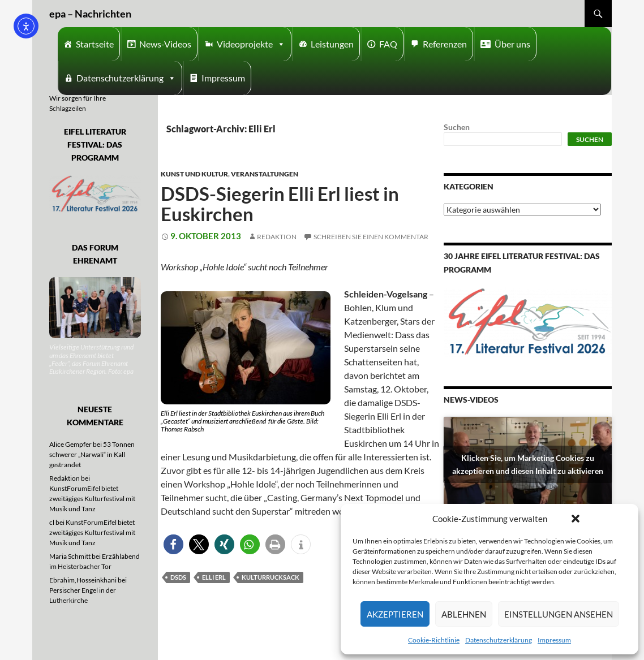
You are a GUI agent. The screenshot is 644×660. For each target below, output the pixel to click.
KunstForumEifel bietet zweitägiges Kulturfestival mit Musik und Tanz (92, 499)
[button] (576, 519)
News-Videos (165, 44)
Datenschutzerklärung (499, 640)
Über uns (512, 44)
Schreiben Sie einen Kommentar (371, 237)
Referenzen (445, 44)
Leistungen (332, 44)
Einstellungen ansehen (559, 614)
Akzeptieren (395, 614)
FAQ (388, 44)
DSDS (178, 577)
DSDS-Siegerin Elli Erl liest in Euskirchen (280, 204)
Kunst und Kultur (194, 174)
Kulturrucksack (271, 577)
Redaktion (277, 237)
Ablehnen (464, 614)
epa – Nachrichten (90, 14)
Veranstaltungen (265, 174)
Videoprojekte (251, 44)
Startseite (95, 44)
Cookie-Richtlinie (434, 640)
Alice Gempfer (70, 444)
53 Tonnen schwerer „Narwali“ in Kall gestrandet (92, 454)
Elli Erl (214, 577)
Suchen (457, 127)
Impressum (554, 640)
